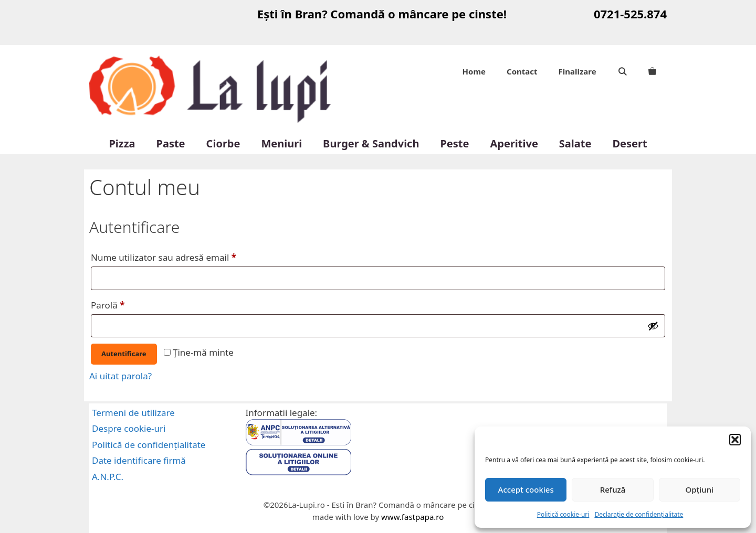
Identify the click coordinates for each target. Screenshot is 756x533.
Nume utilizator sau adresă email (187, 256)
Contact (522, 71)
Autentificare (124, 354)
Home (474, 71)
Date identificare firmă (139, 460)
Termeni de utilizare (133, 413)
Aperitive (514, 143)
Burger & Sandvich (371, 143)
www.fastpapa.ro (412, 517)
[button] (735, 440)
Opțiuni (699, 489)
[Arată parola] (653, 326)
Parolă (131, 304)
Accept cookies (526, 489)
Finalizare (577, 71)
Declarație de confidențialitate (639, 514)
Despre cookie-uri (129, 428)
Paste (171, 143)
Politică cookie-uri (563, 514)
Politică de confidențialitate (149, 445)
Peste (454, 143)
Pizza (122, 143)
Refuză (613, 489)
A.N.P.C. (108, 477)
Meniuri (281, 143)
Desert (629, 143)
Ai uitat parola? (120, 376)
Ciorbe (223, 143)
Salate (575, 143)
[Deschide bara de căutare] (622, 71)
